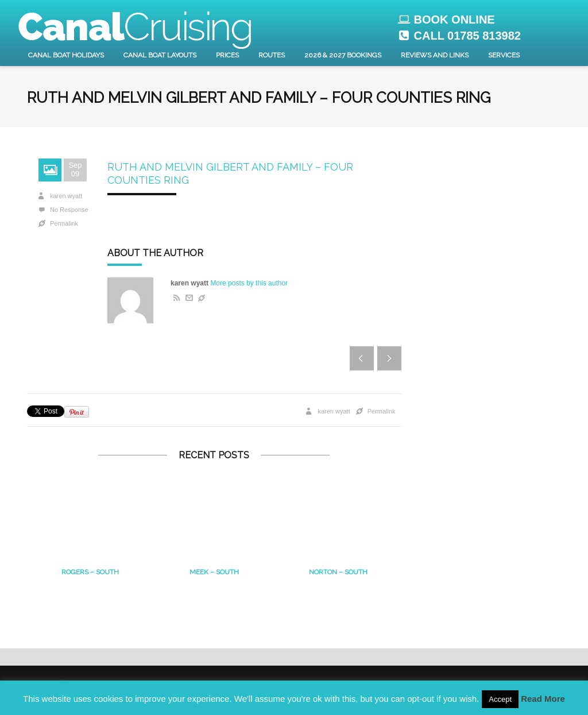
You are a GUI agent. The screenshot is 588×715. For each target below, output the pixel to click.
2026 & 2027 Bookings (343, 55)
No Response (69, 210)
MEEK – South (214, 572)
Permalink (64, 223)
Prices (227, 55)
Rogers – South (90, 572)
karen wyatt (66, 196)
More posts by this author (249, 283)
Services (504, 55)
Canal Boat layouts (160, 55)
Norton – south (338, 572)
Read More (543, 699)
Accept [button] (500, 699)
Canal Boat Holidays (66, 55)
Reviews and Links (435, 55)
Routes (272, 55)
